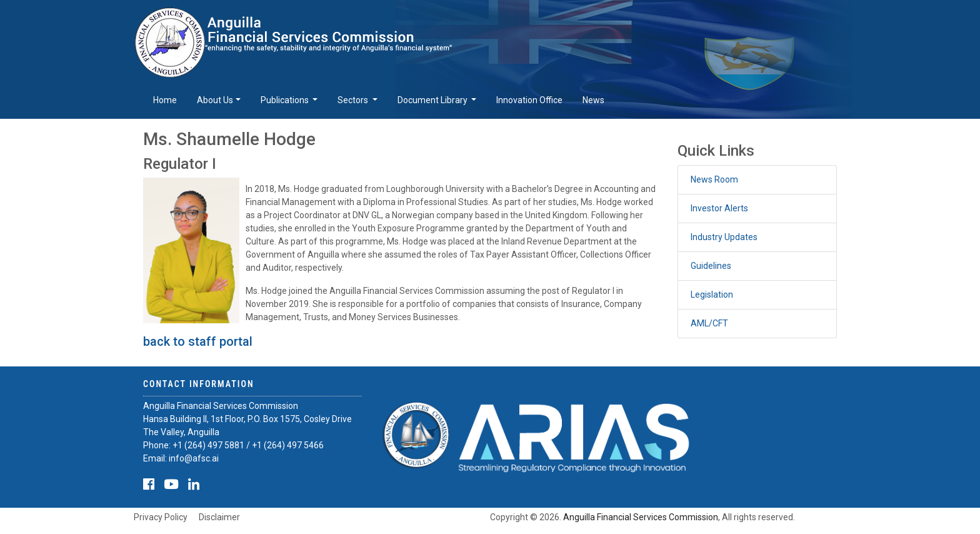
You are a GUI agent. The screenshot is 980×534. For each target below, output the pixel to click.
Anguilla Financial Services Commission (641, 517)
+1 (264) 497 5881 (208, 445)
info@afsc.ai (194, 458)
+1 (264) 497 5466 (288, 445)
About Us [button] (215, 100)
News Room (714, 179)
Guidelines (711, 266)
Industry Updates (724, 237)
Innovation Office (529, 100)
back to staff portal (198, 341)
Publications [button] (286, 100)
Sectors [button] (354, 100)
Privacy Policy (161, 517)
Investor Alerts (719, 208)
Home (165, 100)
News (593, 100)
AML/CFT (709, 323)
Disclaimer (219, 517)
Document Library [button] (433, 100)
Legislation (712, 295)
